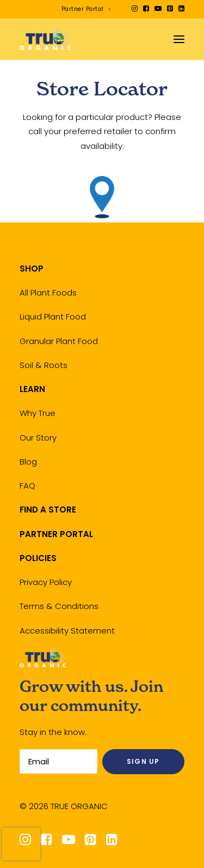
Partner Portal (86, 9)
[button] (135, 8)
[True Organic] (46, 39)
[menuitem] (86, 9)
